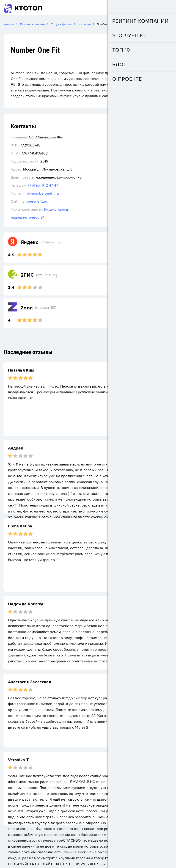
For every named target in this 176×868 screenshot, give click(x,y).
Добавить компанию (143, 8)
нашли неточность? (27, 218)
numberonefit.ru (34, 202)
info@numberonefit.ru (41, 194)
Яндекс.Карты (56, 210)
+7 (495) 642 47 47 (43, 186)
